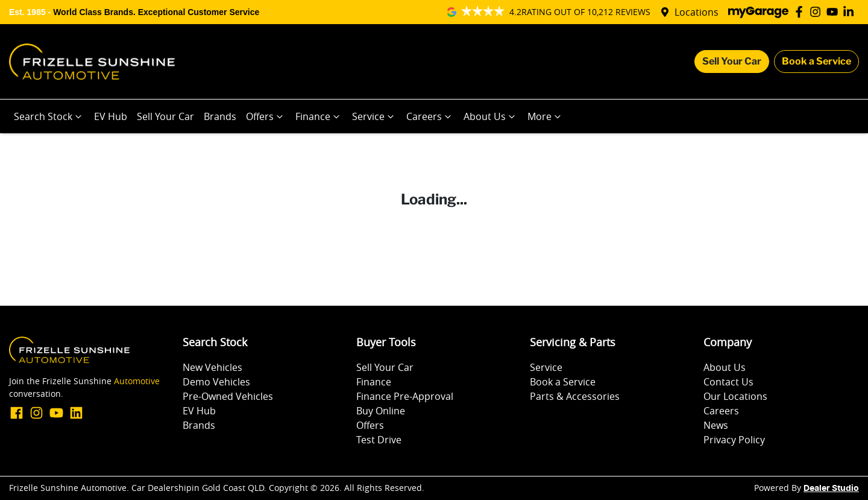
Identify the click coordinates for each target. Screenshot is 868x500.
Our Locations (735, 396)
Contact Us (728, 382)
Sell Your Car (732, 61)
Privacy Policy (734, 440)
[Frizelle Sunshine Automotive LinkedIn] (851, 12)
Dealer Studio (831, 489)
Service (374, 116)
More (546, 116)
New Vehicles (212, 367)
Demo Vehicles (216, 382)
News (716, 425)
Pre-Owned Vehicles (228, 396)
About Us (491, 116)
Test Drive (379, 440)
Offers (266, 116)
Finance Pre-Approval (405, 396)
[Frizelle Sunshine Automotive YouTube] (835, 12)
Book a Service (816, 61)
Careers (430, 116)
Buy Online (381, 411)
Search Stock (49, 116)
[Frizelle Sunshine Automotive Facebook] (801, 12)
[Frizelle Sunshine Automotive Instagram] (818, 12)
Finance (319, 116)
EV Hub (111, 116)
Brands (220, 116)
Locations (697, 12)
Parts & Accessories (575, 396)
